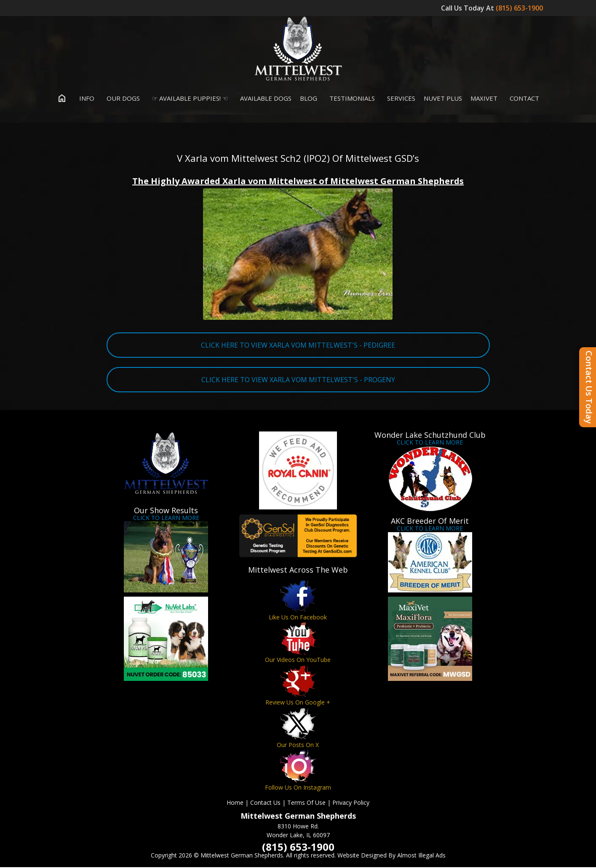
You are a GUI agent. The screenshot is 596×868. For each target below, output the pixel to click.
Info (85, 99)
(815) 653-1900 (520, 8)
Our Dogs (121, 99)
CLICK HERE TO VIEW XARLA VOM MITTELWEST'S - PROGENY (298, 380)
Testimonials (350, 99)
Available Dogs (264, 99)
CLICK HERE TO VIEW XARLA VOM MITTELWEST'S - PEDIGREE (298, 346)
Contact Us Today (589, 387)
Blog (309, 99)
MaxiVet (484, 99)
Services (399, 99)
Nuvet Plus (443, 99)
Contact (523, 99)
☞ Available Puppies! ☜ (188, 99)
